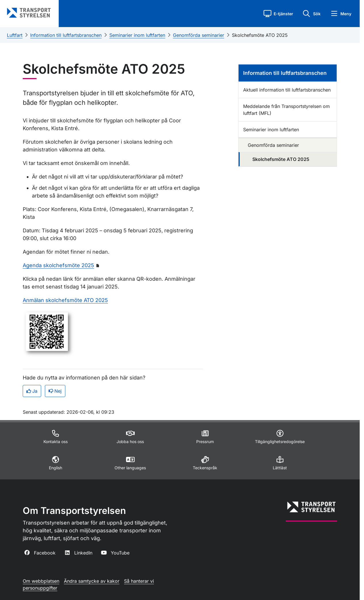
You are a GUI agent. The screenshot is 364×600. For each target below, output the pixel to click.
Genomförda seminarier (199, 35)
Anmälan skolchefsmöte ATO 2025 (65, 300)
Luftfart (15, 35)
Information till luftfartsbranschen (66, 35)
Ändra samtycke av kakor (92, 581)
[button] (278, 14)
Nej (55, 391)
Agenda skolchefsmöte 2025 (58, 265)
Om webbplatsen (41, 581)
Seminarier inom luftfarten (137, 35)
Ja (32, 391)
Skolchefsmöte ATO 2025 (260, 35)
